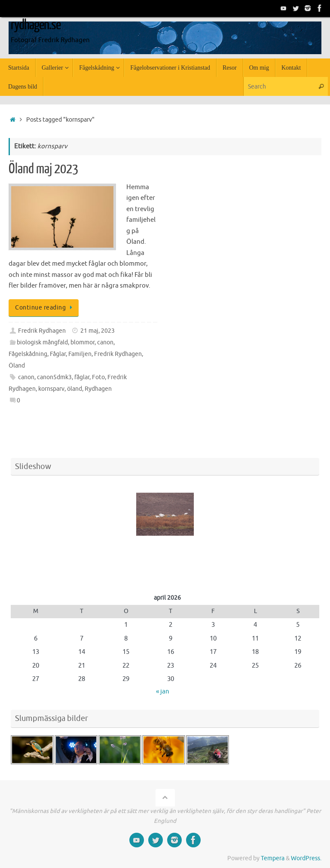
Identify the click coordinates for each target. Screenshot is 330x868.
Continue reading (45, 308)
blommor (82, 342)
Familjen (80, 354)
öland (75, 389)
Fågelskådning (28, 354)
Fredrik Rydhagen (42, 331)
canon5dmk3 (54, 377)
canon (105, 342)
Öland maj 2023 (43, 169)
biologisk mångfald (42, 342)
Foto (98, 377)
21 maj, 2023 (98, 331)
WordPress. (306, 858)
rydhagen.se (36, 25)
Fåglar (58, 354)
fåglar (82, 377)
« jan (163, 692)
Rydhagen (98, 389)
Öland (17, 366)
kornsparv (51, 389)
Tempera (273, 858)
